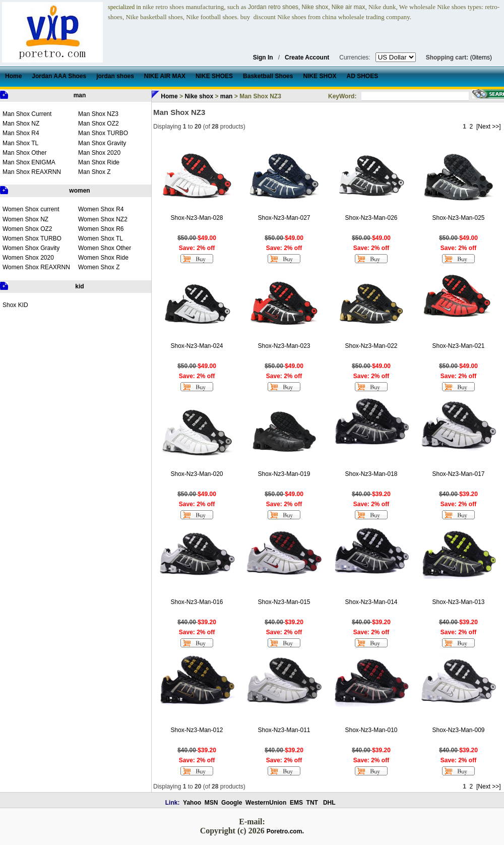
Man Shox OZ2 (99, 124)
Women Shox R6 (101, 229)
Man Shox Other (24, 153)
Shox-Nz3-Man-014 (371, 602)
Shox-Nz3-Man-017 (458, 474)
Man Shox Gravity (102, 143)
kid (79, 286)
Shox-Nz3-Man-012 (197, 730)
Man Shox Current (27, 114)
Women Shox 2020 (28, 258)
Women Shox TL (101, 238)
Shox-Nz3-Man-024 (197, 346)
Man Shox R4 (21, 133)
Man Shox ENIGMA (29, 162)
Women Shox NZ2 (103, 219)
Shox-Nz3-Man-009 (458, 730)
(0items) (481, 57)
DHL (329, 803)
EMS (296, 803)
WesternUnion (266, 803)
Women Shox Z (99, 267)
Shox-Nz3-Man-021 (458, 346)
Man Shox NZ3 (98, 114)
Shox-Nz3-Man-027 (284, 218)
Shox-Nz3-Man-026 (371, 218)
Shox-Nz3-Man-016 (197, 602)
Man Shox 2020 (99, 153)
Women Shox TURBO (32, 238)
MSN (211, 803)
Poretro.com (285, 831)
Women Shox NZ (25, 219)
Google (232, 803)
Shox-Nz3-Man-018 (371, 474)
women (79, 191)
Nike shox (199, 96)
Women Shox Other (105, 248)
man (80, 95)
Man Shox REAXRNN (32, 172)
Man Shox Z (94, 172)
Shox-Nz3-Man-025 (458, 218)
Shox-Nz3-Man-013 (458, 602)
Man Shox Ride (99, 162)
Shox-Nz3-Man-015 (284, 602)
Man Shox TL (20, 143)
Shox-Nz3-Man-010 (371, 730)
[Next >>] (489, 127)
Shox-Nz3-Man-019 (284, 474)
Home (169, 96)
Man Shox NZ (21, 124)
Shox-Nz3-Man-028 (197, 218)
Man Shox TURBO (103, 133)
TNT (312, 803)
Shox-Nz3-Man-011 (284, 730)
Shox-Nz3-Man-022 (371, 346)
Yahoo (192, 803)
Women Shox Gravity (31, 248)
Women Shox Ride (103, 258)
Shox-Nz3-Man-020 (197, 474)
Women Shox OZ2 (27, 229)
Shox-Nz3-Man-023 (284, 346)
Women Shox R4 (101, 209)
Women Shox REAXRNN (36, 267)
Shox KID (15, 305)
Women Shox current (31, 209)
